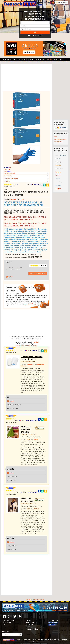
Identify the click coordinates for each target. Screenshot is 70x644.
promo (30, 346)
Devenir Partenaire (31, 622)
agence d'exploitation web (34, 640)
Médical (36, 184)
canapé (58, 158)
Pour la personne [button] (41, 59)
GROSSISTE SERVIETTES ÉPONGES (26, 429)
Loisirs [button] (56, 59)
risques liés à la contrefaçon (32, 305)
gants (22, 346)
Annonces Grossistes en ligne (35, 600)
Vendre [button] (62, 59)
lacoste (58, 175)
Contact (28, 621)
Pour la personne (32, 420)
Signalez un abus (9, 186)
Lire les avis (8, 176)
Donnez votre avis (10, 173)
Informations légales (32, 628)
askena (12, 473)
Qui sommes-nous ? (60, 139)
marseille (58, 185)
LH (8, 397)
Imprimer (7, 181)
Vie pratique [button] (30, 59)
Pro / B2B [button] (50, 59)
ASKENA (11, 469)
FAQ (31, 303)
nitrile (35, 346)
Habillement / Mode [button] (11, 59)
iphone (58, 172)
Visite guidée (58, 141)
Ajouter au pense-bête (11, 178)
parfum (58, 189)
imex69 (9, 262)
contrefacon (59, 169)
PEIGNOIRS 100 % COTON (27, 500)
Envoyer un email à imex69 (38, 273)
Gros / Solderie (32, 492)
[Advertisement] (26, 78)
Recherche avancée (35, 35)
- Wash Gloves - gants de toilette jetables (32, 358)
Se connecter (30, 624)
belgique (63, 155)
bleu (26, 346)
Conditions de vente (32, 630)
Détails (16, 185)
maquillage (59, 182)
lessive (58, 179)
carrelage (58, 162)
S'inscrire (29, 626)
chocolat (58, 165)
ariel (57, 155)
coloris (18, 346)
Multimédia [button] (22, 59)
